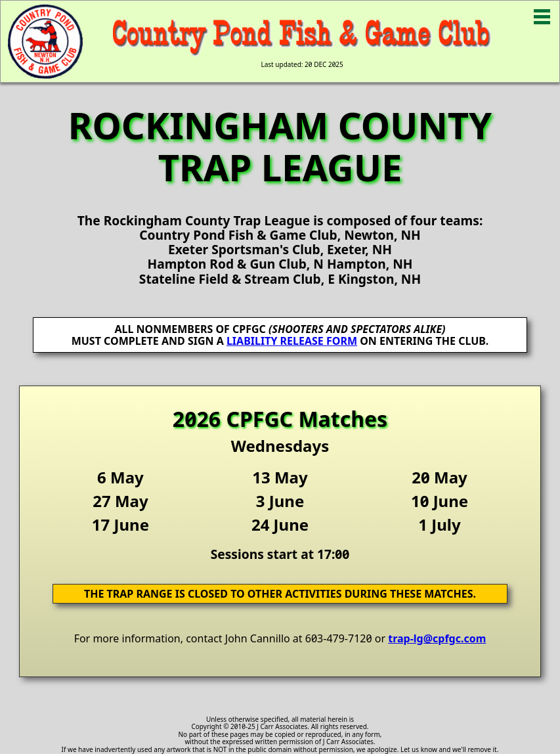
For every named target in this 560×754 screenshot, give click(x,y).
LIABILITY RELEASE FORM (292, 341)
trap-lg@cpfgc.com (437, 638)
